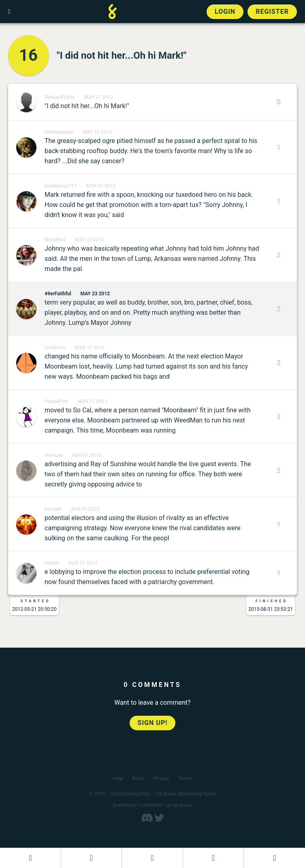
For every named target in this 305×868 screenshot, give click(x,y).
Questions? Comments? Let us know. (152, 805)
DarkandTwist (60, 97)
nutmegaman (59, 132)
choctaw (54, 455)
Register (272, 12)
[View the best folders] (274, 858)
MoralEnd (55, 240)
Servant (53, 509)
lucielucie (55, 348)
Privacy (161, 778)
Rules (138, 778)
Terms (186, 778)
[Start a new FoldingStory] (92, 858)
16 (28, 55)
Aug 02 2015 (86, 455)
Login (225, 12)
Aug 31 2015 (85, 509)
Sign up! (153, 723)
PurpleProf (56, 401)
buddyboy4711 (61, 186)
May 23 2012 (89, 240)
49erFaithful (58, 294)
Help (118, 778)
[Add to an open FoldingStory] (152, 858)
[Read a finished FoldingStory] (213, 858)
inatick (52, 563)
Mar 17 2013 (90, 348)
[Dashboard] (30, 858)
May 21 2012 (99, 97)
